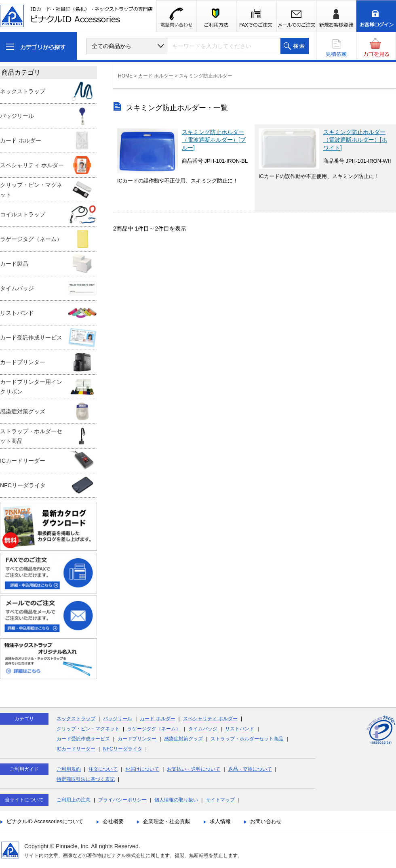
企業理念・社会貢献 (167, 821)
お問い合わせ (266, 821)
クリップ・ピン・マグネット (88, 729)
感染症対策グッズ (183, 739)
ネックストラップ (76, 719)
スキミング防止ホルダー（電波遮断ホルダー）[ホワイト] (355, 140)
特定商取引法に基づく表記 (86, 779)
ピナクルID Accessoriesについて (45, 821)
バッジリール (118, 719)
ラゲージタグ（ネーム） (154, 729)
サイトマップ (220, 800)
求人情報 (220, 821)
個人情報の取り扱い (176, 800)
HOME (125, 76)
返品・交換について (250, 769)
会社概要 (113, 821)
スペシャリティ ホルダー (210, 719)
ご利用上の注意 (74, 800)
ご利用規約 (69, 769)
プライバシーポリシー (122, 800)
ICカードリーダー (76, 749)
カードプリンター (137, 739)
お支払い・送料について (194, 769)
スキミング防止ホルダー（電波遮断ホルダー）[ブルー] (214, 140)
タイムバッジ (203, 729)
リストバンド (240, 729)
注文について (103, 769)
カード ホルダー (156, 76)
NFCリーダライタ (123, 749)
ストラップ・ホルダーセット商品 (247, 739)
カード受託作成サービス (83, 739)
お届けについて (142, 769)
